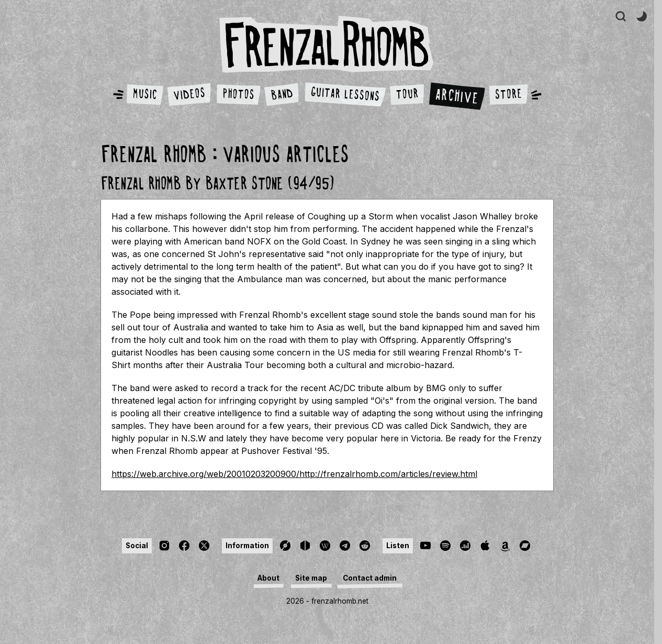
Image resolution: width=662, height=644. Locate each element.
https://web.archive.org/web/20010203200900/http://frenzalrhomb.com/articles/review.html (294, 474)
